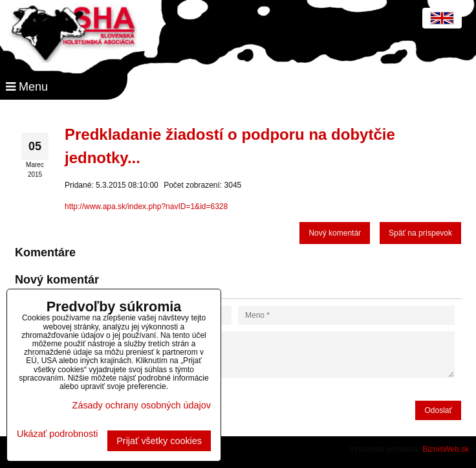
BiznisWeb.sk (446, 449)
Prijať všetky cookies (159, 441)
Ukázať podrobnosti (57, 434)
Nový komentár (335, 233)
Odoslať (438, 410)
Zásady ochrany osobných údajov (142, 405)
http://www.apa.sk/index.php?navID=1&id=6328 (146, 206)
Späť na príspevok (420, 233)
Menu (27, 87)
